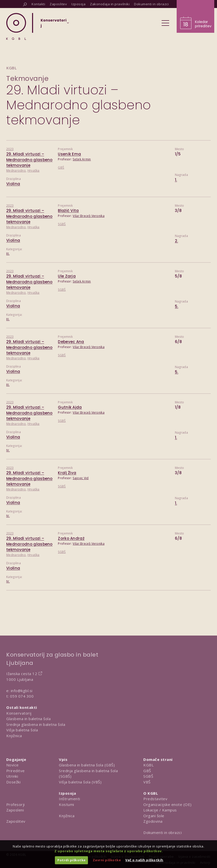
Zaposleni (15, 810)
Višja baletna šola (22, 730)
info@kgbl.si (22, 691)
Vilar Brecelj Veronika (89, 216)
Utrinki (12, 776)
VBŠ (147, 782)
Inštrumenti (70, 799)
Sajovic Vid (81, 478)
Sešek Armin (82, 159)
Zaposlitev (16, 821)
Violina (13, 184)
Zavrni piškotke (107, 860)
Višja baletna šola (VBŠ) (80, 782)
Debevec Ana (71, 342)
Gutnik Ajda (70, 407)
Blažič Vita (68, 211)
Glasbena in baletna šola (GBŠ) (87, 765)
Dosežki (14, 782)
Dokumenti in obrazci (162, 832)
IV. (8, 450)
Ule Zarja (67, 276)
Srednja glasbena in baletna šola (36, 724)
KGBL (148, 765)
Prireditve (16, 771)
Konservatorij (19, 713)
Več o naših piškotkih (144, 860)
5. (177, 306)
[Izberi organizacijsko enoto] (53, 25)
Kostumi (67, 804)
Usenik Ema (69, 154)
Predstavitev (155, 799)
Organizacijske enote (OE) (168, 804)
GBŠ (61, 168)
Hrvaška (34, 171)
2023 (10, 149)
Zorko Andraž (71, 538)
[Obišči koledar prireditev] (195, 16)
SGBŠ (62, 224)
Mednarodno (16, 171)
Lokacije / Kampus (160, 810)
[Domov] (16, 26)
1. (176, 180)
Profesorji (16, 804)
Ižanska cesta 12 (22, 674)
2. (177, 241)
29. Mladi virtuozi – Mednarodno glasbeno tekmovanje (29, 160)
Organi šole (154, 816)
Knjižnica (14, 736)
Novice (13, 765)
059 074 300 (22, 696)
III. (8, 254)
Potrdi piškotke (72, 860)
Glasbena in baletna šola (28, 719)
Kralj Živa (67, 473)
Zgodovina (153, 821)
